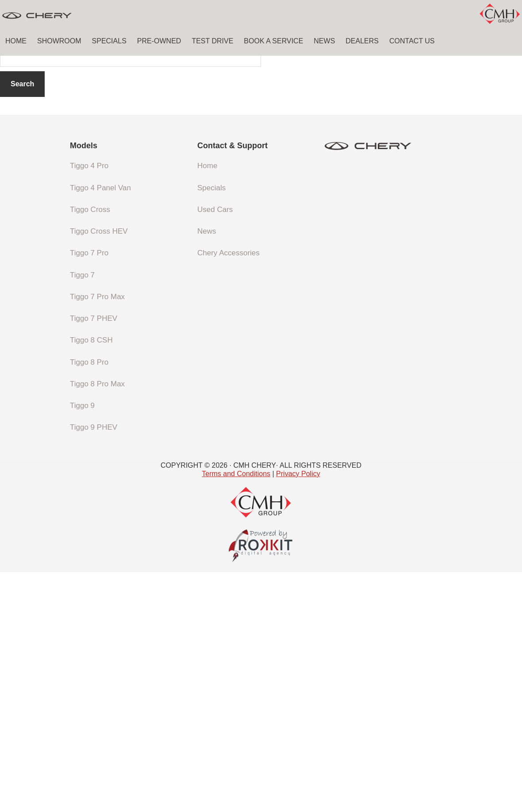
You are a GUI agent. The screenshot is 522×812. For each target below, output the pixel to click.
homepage (343, 258)
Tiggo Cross (90, 449)
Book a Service (273, 41)
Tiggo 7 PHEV (94, 558)
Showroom (59, 41)
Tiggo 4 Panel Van (100, 428)
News (324, 41)
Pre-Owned (159, 41)
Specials (109, 41)
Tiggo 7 (82, 515)
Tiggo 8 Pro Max (97, 624)
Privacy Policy (298, 714)
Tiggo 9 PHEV (94, 667)
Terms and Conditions (236, 714)
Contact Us (412, 41)
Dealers (362, 41)
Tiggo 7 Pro (89, 493)
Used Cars (215, 449)
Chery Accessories (228, 493)
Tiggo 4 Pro (89, 406)
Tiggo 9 (82, 645)
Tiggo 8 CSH (91, 580)
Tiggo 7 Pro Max (97, 537)
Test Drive (212, 41)
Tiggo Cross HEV (99, 471)
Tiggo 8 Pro (89, 602)
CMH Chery (66, 15)
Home (16, 41)
